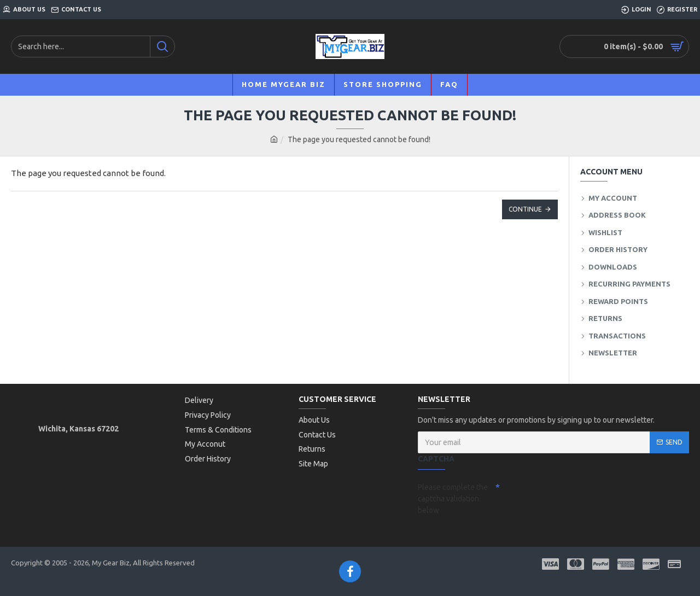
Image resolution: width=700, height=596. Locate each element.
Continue (525, 209)
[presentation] (576, 498)
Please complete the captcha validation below (453, 499)
